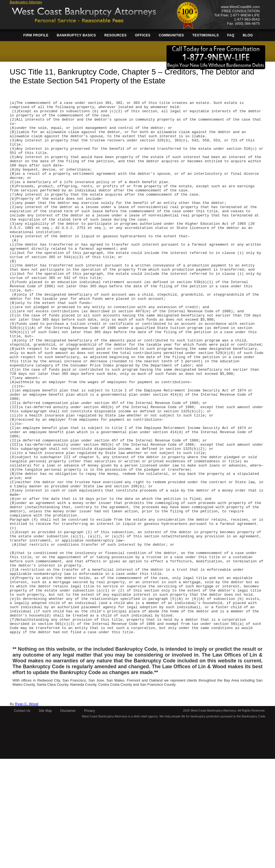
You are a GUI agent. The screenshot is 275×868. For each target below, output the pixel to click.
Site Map (45, 820)
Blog (248, 35)
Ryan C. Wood (27, 813)
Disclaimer (68, 820)
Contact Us (22, 820)
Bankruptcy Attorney (26, 2)
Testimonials (205, 35)
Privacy (90, 820)
